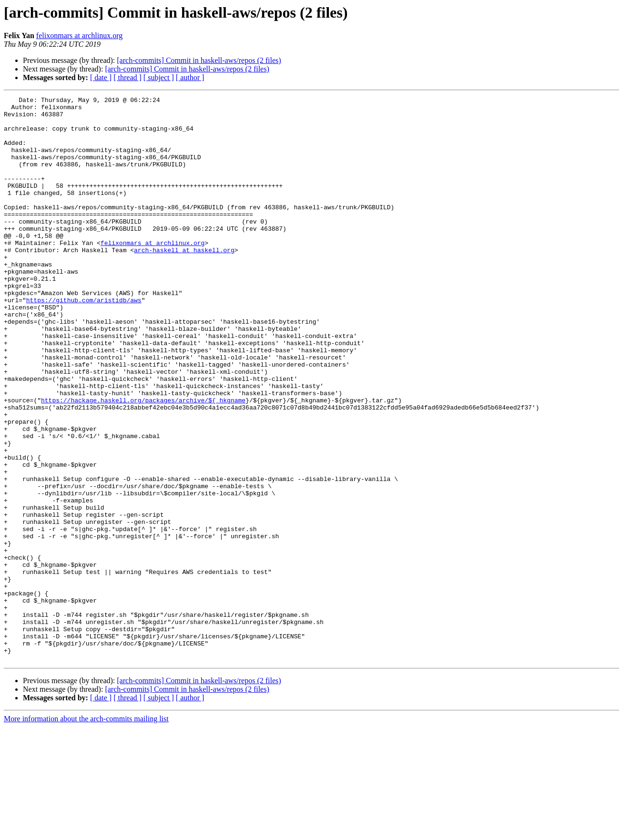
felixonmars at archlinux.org (79, 36)
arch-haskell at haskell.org (184, 281)
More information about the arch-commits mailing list (86, 832)
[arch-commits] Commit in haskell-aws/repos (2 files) (199, 60)
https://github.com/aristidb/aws (84, 341)
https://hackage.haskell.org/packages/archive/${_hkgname (143, 461)
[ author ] (190, 77)
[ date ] (101, 77)
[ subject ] (159, 77)
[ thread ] (128, 77)
